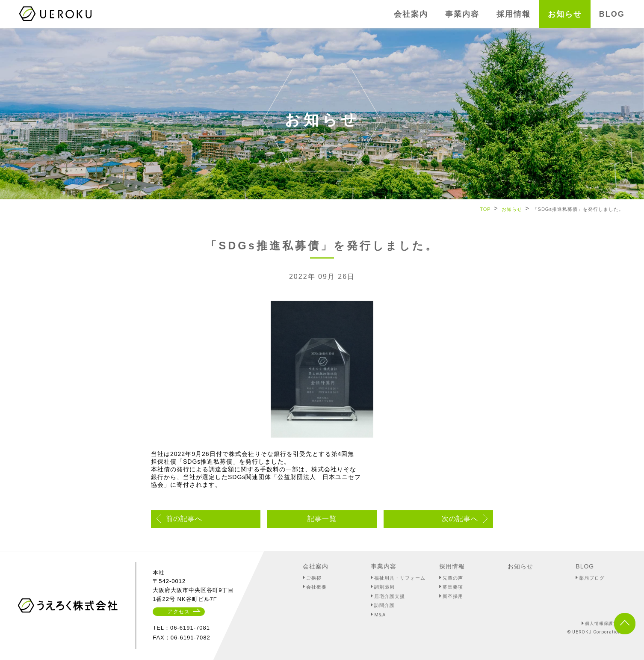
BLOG (585, 566)
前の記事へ (184, 519)
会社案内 (316, 566)
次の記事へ (460, 519)
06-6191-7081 (190, 628)
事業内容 (384, 566)
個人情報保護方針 (604, 623)
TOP (485, 209)
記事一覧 (322, 519)
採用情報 (452, 566)
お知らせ (512, 209)
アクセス (179, 612)
